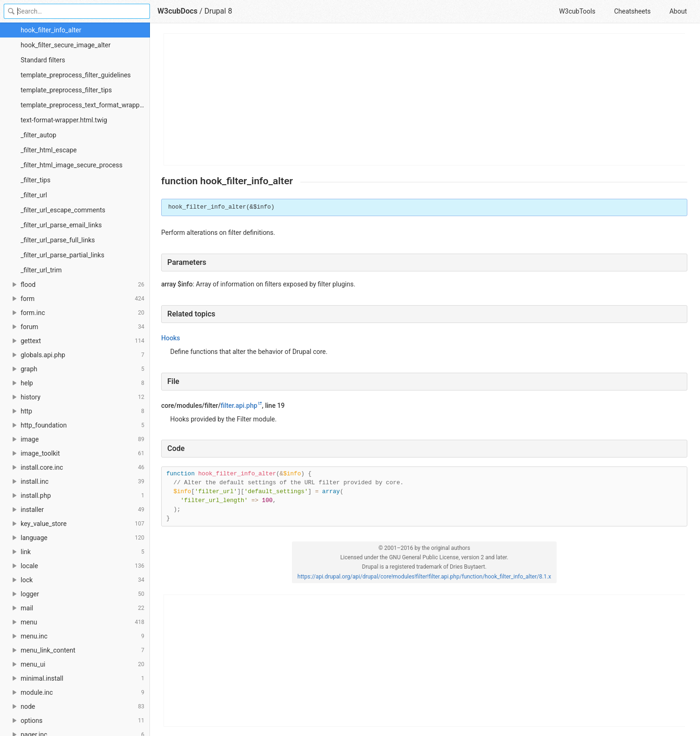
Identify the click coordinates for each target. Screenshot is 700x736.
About (678, 11)
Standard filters (43, 60)
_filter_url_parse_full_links (58, 240)
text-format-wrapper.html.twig (64, 120)
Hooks (171, 338)
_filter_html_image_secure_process (71, 165)
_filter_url (34, 195)
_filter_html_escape (49, 150)
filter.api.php (239, 406)
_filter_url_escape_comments (63, 210)
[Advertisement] (425, 99)
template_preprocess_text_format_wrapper (83, 105)
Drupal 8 (218, 11)
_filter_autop (38, 135)
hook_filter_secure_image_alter (66, 45)
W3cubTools (577, 11)
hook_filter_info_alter (51, 30)
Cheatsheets (633, 11)
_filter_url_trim (41, 270)
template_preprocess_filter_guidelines (76, 75)
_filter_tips (36, 180)
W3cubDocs (178, 11)
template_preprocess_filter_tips (66, 90)
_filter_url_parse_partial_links (63, 255)
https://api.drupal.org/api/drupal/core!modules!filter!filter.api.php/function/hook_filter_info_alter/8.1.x (424, 577)
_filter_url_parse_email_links (61, 225)
